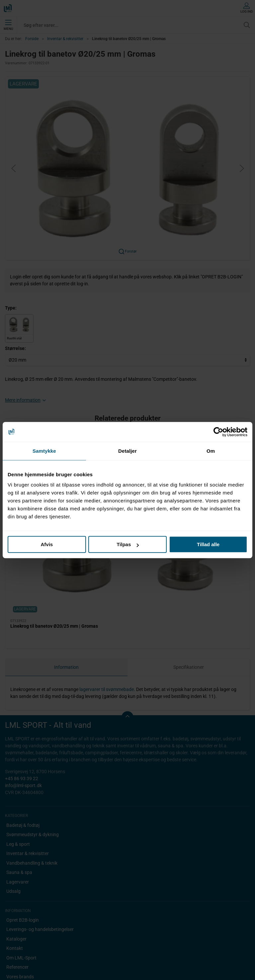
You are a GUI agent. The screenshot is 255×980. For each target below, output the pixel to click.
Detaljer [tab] (127, 451)
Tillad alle (208, 544)
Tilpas (128, 544)
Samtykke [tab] (44, 451)
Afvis (47, 544)
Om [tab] (211, 451)
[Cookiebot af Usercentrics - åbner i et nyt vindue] (218, 432)
